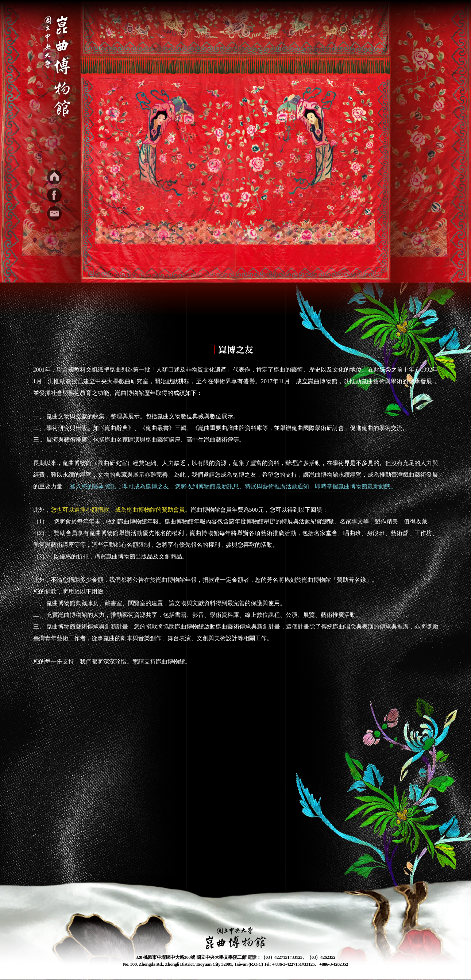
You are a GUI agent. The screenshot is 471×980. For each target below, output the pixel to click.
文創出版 (320, 19)
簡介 (182, 19)
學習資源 (281, 19)
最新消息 (215, 19)
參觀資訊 (399, 19)
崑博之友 (359, 19)
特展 (248, 19)
